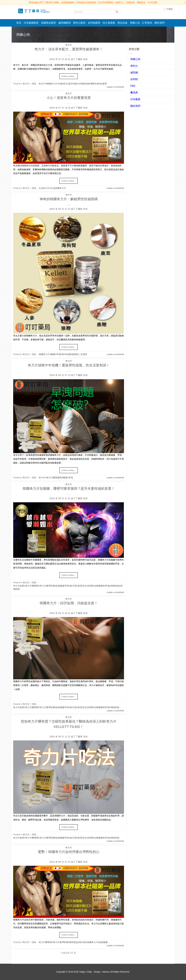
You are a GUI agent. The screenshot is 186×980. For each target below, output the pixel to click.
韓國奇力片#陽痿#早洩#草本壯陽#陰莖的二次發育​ (63, 354)
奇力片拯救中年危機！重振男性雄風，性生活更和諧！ (69, 365)
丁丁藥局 (78, 59)
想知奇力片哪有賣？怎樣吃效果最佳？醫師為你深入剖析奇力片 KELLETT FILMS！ (69, 724)
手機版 (170, 9)
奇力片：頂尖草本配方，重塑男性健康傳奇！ (69, 49)
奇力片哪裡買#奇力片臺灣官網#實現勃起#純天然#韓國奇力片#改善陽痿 (73, 942)
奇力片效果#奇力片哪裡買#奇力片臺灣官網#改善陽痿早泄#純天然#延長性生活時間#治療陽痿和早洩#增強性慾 (66, 707)
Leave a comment (115, 87)
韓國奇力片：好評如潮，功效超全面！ (69, 603)
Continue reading (69, 76)
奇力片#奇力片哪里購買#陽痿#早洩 (56, 478)
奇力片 (69, 45)
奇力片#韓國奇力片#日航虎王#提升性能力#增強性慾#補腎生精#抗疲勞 (73, 84)
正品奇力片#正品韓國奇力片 (52, 188)
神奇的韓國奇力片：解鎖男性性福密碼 (69, 199)
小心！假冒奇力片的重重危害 (69, 98)
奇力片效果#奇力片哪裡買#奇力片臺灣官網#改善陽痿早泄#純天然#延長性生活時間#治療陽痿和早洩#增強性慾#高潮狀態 (68, 587)
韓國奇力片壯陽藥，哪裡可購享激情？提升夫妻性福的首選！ (69, 489)
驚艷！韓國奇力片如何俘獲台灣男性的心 (69, 852)
